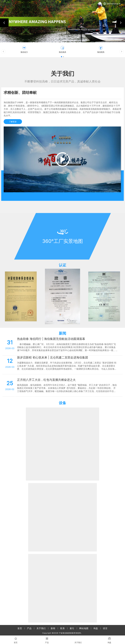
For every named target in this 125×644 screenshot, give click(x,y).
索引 (72, 628)
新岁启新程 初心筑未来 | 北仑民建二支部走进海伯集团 (53, 357)
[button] (4, 23)
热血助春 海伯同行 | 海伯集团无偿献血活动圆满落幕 (51, 339)
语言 (105, 628)
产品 (29, 628)
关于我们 (41, 628)
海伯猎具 (101, 52)
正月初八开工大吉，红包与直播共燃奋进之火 (46, 380)
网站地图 (84, 628)
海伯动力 (24, 52)
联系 (62, 628)
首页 (20, 628)
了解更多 (13, 122)
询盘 (96, 628)
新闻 (53, 628)
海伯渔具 (62, 52)
